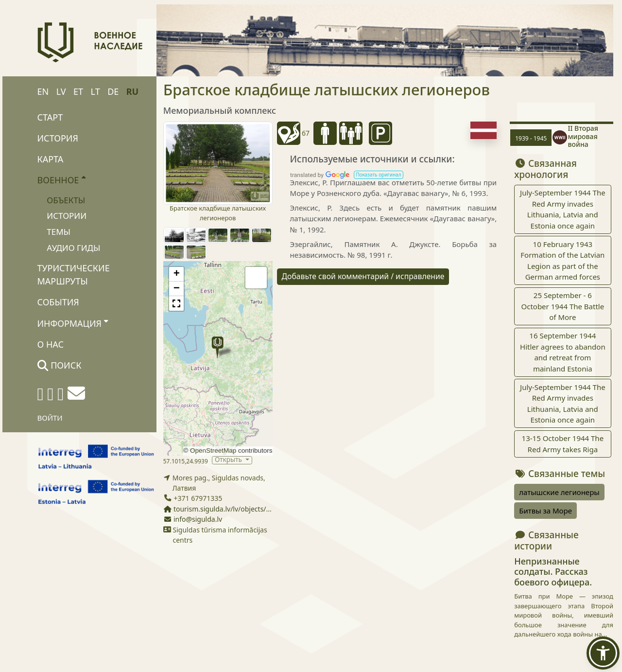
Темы (59, 232)
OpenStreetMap (213, 451)
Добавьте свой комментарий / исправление (363, 276)
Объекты (66, 200)
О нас (51, 344)
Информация (73, 323)
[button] (217, 347)
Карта (51, 159)
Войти (50, 418)
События (58, 302)
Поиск (60, 365)
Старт (50, 117)
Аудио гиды (73, 248)
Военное (61, 179)
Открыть (229, 460)
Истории (67, 216)
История (58, 138)
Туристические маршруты (74, 274)
